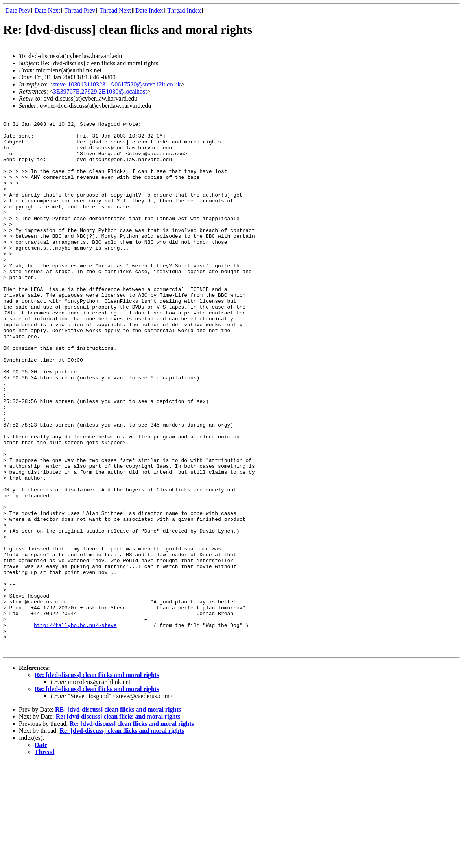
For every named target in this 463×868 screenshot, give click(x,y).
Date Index (149, 10)
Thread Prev (80, 10)
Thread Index (184, 10)
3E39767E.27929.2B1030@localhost (100, 91)
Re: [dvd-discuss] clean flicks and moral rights (97, 781)
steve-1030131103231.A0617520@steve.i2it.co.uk (117, 84)
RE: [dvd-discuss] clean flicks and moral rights (118, 816)
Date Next (47, 10)
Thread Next (115, 10)
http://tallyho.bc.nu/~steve (75, 726)
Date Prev (18, 10)
